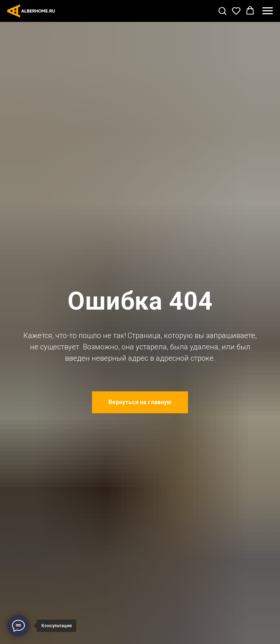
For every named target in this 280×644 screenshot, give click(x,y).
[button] (222, 11)
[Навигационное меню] (268, 11)
